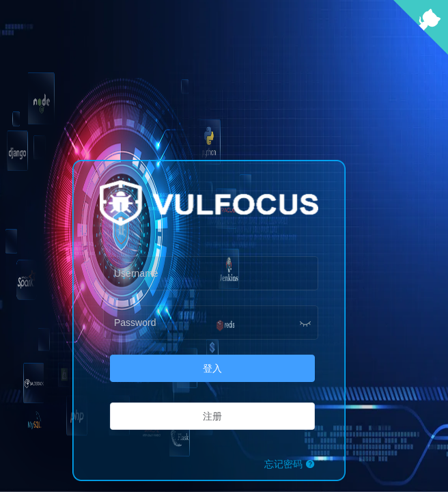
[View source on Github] (421, 51)
